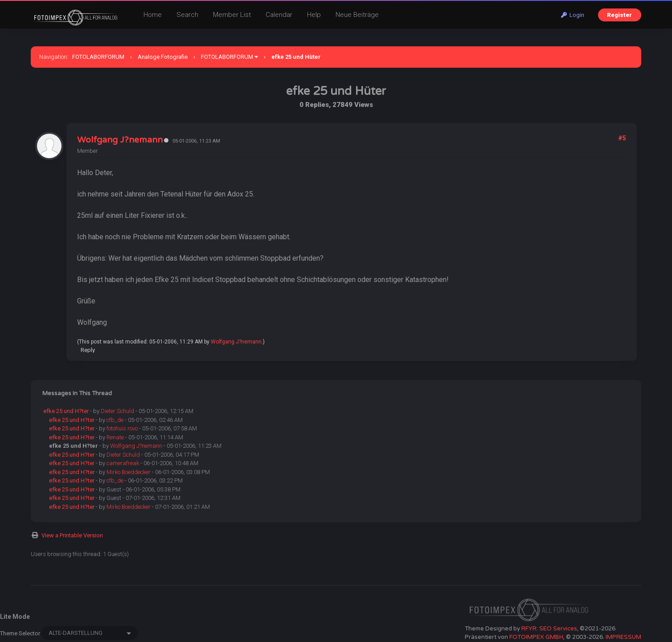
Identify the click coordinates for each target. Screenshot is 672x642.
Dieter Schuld (117, 411)
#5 (622, 138)
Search (187, 15)
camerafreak (123, 463)
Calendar (279, 15)
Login (573, 15)
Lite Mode (15, 617)
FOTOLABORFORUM (98, 57)
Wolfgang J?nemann (120, 140)
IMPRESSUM (623, 637)
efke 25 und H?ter (66, 411)
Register (619, 15)
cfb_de (115, 420)
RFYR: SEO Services (549, 629)
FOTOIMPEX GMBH (536, 637)
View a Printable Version (72, 535)
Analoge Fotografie (163, 57)
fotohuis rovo (122, 428)
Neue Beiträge (357, 15)
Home (153, 15)
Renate (115, 437)
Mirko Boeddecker (129, 472)
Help (314, 15)
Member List (232, 15)
